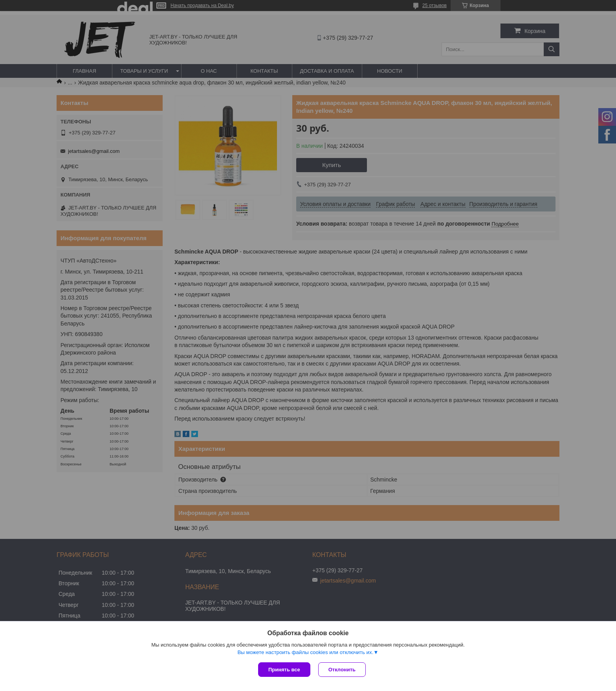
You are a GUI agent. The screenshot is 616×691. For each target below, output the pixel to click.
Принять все (284, 670)
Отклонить (342, 670)
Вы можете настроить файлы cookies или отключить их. (305, 652)
